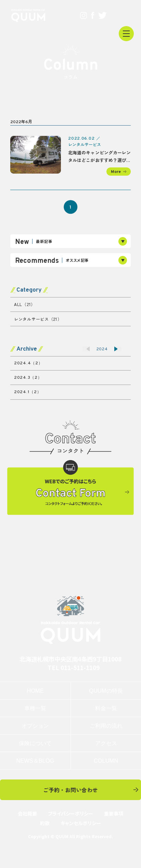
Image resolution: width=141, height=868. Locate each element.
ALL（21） (25, 304)
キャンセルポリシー (81, 823)
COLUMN (106, 761)
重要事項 (114, 813)
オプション (35, 726)
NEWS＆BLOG (35, 761)
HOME (35, 691)
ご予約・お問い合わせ (70, 790)
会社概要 (27, 813)
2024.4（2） (28, 363)
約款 (45, 823)
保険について (35, 743)
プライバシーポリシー (70, 813)
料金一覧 (106, 708)
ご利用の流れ (106, 726)
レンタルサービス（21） (38, 319)
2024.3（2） (28, 378)
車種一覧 (35, 708)
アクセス (106, 743)
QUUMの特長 (106, 691)
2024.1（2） (28, 392)
